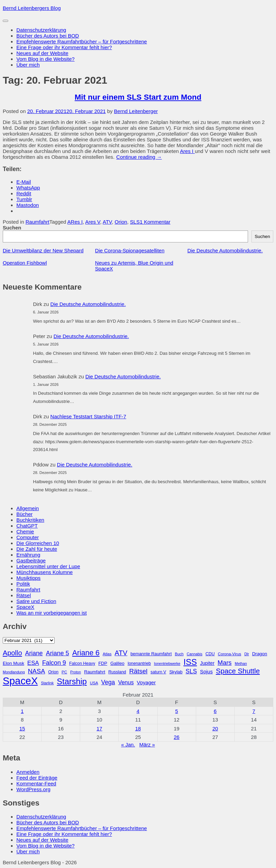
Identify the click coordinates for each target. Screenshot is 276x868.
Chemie (25, 531)
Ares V (93, 222)
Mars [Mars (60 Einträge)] (225, 663)
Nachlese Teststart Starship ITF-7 (88, 416)
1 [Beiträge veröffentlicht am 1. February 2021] (22, 711)
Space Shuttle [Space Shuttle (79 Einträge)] (238, 671)
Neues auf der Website (42, 53)
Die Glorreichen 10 (38, 543)
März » (147, 745)
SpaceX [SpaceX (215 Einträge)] (20, 681)
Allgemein (28, 508)
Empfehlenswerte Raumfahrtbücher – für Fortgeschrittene (82, 41)
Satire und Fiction (36, 601)
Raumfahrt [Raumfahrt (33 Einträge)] (95, 672)
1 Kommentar (155, 222)
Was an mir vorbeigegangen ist (52, 613)
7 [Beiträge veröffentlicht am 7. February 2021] (254, 711)
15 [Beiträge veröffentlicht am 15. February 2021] (22, 729)
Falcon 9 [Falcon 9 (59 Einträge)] (54, 663)
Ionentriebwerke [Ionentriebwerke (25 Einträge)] (167, 663)
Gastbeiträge (31, 561)
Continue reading (139, 157)
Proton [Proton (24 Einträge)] (76, 672)
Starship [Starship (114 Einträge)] (72, 681)
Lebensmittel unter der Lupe (48, 566)
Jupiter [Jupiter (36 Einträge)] (207, 663)
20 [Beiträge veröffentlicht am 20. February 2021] (215, 729)
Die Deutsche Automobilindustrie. (225, 250)
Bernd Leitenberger (136, 111)
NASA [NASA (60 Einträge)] (37, 671)
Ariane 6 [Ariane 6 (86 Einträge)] (86, 653)
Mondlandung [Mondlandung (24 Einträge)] (14, 672)
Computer (28, 537)
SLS (135, 222)
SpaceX (25, 607)
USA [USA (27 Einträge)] (94, 683)
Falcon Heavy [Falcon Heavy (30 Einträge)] (82, 663)
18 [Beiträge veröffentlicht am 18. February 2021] (138, 729)
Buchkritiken (30, 520)
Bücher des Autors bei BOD (48, 36)
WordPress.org (33, 789)
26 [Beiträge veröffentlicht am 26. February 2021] (177, 737)
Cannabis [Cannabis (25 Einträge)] (194, 654)
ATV (107, 222)
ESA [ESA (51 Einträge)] (33, 663)
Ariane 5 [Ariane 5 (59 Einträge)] (57, 653)
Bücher (25, 514)
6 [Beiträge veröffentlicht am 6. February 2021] (215, 711)
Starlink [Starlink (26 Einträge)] (47, 683)
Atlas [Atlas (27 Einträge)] (107, 654)
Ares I (187, 151)
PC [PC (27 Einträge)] (64, 672)
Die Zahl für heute (37, 549)
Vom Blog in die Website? (46, 59)
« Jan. (128, 745)
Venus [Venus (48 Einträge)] (126, 682)
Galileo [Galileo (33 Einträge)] (117, 663)
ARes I (75, 222)
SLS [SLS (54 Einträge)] (191, 671)
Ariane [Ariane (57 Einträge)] (34, 653)
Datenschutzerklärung (41, 30)
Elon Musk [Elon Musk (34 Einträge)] (13, 663)
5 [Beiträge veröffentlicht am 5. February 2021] (176, 711)
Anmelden (28, 772)
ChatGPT (27, 526)
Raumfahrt (38, 222)
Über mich (28, 65)
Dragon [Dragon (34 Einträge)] (260, 654)
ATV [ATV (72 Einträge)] (121, 653)
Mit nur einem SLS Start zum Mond (138, 97)
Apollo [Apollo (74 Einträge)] (12, 653)
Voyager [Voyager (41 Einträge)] (146, 682)
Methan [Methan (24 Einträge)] (241, 663)
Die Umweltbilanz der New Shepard (43, 250)
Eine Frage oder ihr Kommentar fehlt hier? (64, 47)
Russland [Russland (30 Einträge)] (117, 672)
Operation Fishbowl (25, 263)
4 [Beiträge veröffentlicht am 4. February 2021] (138, 711)
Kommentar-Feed (36, 783)
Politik (23, 584)
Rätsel (24, 595)
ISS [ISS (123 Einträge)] (190, 662)
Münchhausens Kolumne (45, 572)
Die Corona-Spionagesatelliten (130, 250)
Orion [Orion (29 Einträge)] (53, 672)
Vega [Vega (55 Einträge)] (108, 682)
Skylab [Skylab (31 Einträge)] (176, 672)
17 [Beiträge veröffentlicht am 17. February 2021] (99, 729)
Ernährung (28, 555)
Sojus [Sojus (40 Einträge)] (206, 672)
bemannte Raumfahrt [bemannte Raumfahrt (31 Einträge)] (151, 654)
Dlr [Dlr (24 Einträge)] (247, 654)
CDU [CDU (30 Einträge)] (210, 654)
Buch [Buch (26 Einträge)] (179, 654)
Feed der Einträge (37, 778)
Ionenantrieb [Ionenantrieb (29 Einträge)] (139, 663)
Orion (121, 222)
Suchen (12, 228)
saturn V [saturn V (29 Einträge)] (158, 672)
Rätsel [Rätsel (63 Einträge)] (139, 671)
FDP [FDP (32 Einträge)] (103, 663)
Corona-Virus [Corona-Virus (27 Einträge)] (229, 654)
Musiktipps (28, 578)
